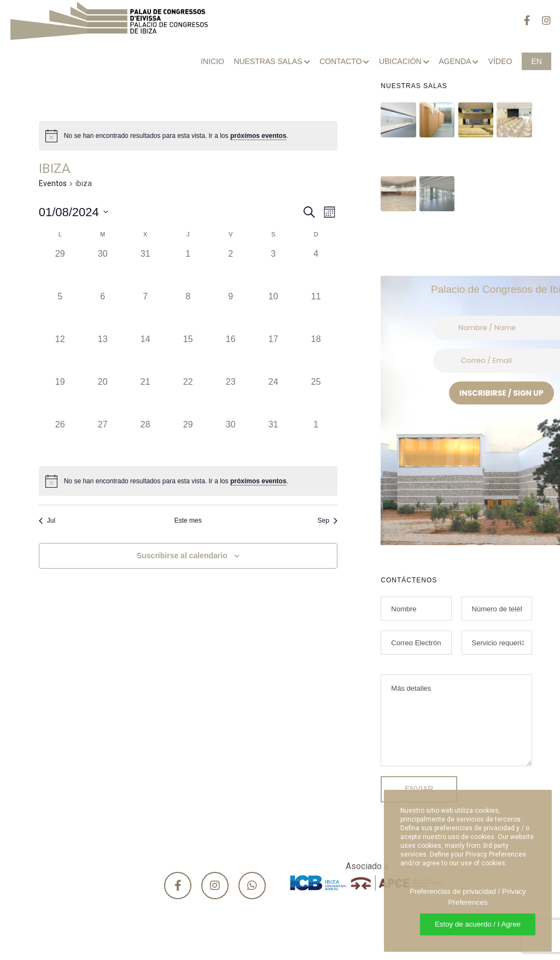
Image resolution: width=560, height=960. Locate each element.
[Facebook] (522, 21)
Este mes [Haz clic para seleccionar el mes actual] (188, 521)
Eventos (53, 183)
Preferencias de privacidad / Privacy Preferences (468, 897)
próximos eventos (258, 136)
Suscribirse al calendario (182, 556)
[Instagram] (541, 21)
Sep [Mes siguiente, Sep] (327, 521)
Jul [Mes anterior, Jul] (47, 521)
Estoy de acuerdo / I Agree (478, 924)
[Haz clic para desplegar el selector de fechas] (74, 212)
